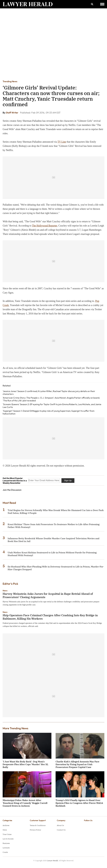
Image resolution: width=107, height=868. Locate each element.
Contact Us (61, 830)
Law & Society (8, 839)
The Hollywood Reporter (45, 226)
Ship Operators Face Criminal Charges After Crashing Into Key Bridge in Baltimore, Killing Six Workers (50, 617)
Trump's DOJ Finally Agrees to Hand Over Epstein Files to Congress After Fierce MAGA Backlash (79, 803)
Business (6, 843)
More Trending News (15, 728)
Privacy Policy (35, 830)
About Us (60, 825)
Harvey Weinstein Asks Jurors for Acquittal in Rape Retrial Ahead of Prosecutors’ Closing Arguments (48, 595)
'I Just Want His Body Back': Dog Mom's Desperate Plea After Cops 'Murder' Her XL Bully (25, 764)
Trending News (10, 81)
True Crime (7, 834)
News (5, 591)
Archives (6, 825)
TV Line (62, 142)
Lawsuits (6, 848)
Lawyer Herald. (53, 861)
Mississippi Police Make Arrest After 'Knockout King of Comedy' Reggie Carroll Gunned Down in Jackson (25, 803)
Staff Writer (12, 113)
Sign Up (68, 480)
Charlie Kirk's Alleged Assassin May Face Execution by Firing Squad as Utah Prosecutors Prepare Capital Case (77, 764)
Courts (5, 852)
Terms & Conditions (38, 825)
